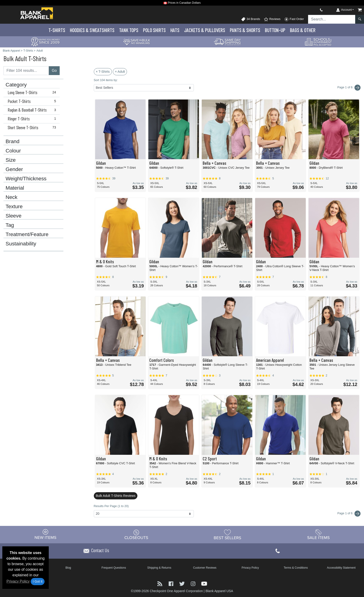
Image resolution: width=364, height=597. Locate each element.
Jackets (205, 30)
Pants (245, 30)
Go (54, 71)
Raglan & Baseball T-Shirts (33, 110)
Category (16, 85)
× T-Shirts (103, 72)
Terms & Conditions (296, 568)
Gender (14, 169)
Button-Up (275, 30)
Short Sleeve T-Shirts (33, 128)
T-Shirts (57, 30)
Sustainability (21, 244)
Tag (10, 225)
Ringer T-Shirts (33, 119)
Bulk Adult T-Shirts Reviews (116, 496)
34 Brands (250, 19)
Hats (175, 30)
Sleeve (13, 216)
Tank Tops (129, 30)
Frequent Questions (114, 568)
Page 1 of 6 (349, 514)
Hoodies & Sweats (92, 30)
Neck (11, 197)
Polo (154, 30)
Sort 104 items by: (106, 80)
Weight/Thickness (26, 179)
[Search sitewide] (332, 19)
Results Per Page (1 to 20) (111, 506)
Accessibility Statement (341, 568)
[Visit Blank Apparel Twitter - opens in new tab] (182, 583)
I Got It (38, 581)
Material (15, 188)
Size (11, 160)
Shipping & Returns (159, 568)
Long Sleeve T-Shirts (33, 92)
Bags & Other (303, 30)
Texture (14, 207)
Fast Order (294, 19)
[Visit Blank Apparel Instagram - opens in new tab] (194, 583)
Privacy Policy (18, 581)
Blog (68, 568)
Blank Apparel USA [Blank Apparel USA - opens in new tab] (219, 591)
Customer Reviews (205, 568)
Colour (13, 151)
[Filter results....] (26, 71)
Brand (13, 142)
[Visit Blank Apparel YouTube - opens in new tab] (204, 583)
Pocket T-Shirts (33, 101)
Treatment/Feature (27, 234)
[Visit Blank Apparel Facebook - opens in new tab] (172, 583)
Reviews (272, 19)
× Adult (120, 72)
